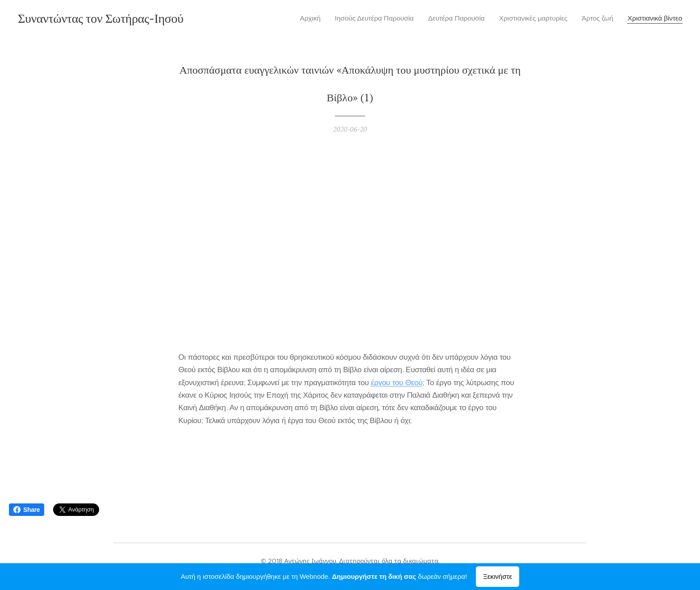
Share (27, 510)
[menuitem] (314, 18)
